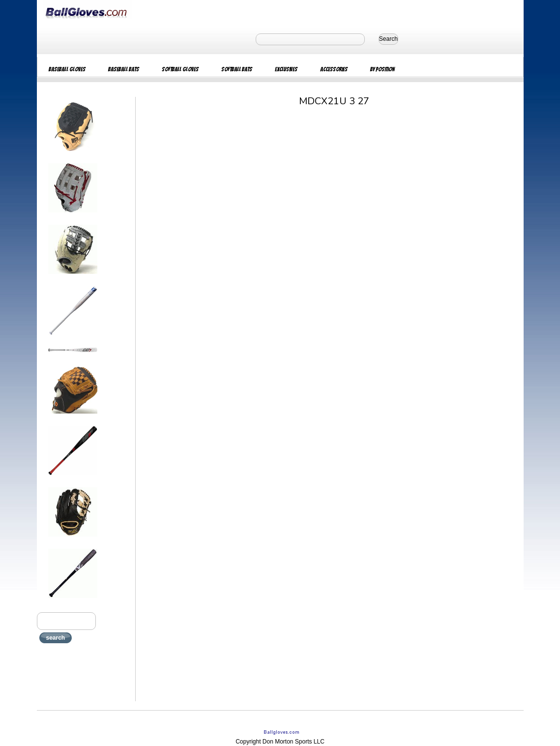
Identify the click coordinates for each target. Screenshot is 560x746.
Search (388, 39)
